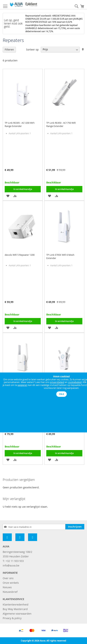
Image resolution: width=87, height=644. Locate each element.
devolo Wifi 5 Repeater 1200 (20, 255)
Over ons (8, 578)
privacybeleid (57, 382)
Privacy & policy (12, 618)
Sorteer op (32, 49)
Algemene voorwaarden (17, 614)
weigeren (22, 385)
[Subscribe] (75, 527)
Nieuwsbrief (10, 592)
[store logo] (24, 5)
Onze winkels (11, 583)
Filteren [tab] (9, 49)
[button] (8, 196)
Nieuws (7, 587)
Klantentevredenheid (16, 604)
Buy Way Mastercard (15, 609)
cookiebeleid (75, 382)
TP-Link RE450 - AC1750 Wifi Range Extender (61, 124)
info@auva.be (11, 565)
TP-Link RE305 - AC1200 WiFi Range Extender (20, 124)
